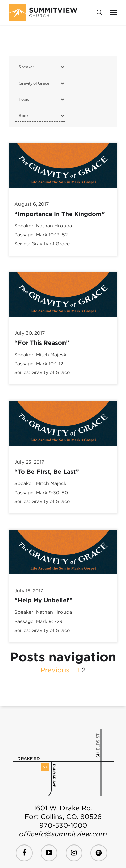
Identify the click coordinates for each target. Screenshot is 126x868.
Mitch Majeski (52, 355)
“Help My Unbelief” (44, 600)
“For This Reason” (42, 343)
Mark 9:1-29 (49, 622)
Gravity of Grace (50, 244)
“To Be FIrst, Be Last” (47, 472)
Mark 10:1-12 (50, 364)
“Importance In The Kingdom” (60, 214)
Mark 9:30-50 (52, 493)
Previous (55, 670)
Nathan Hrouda (54, 226)
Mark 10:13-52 (52, 235)
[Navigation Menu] (113, 12)
